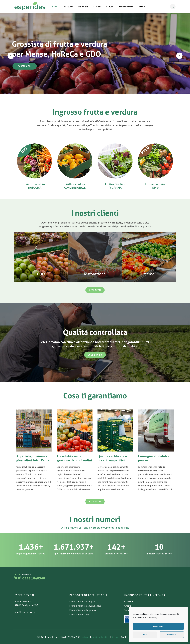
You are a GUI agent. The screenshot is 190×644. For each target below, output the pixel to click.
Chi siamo (68, 7)
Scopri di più (25, 66)
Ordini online (126, 7)
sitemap (115, 637)
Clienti (97, 7)
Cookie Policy (151, 617)
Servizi (110, 7)
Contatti (144, 7)
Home (54, 7)
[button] (95, 290)
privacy (86, 637)
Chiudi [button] (145, 635)
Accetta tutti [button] (158, 626)
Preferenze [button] (172, 635)
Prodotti (83, 7)
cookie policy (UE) (100, 637)
